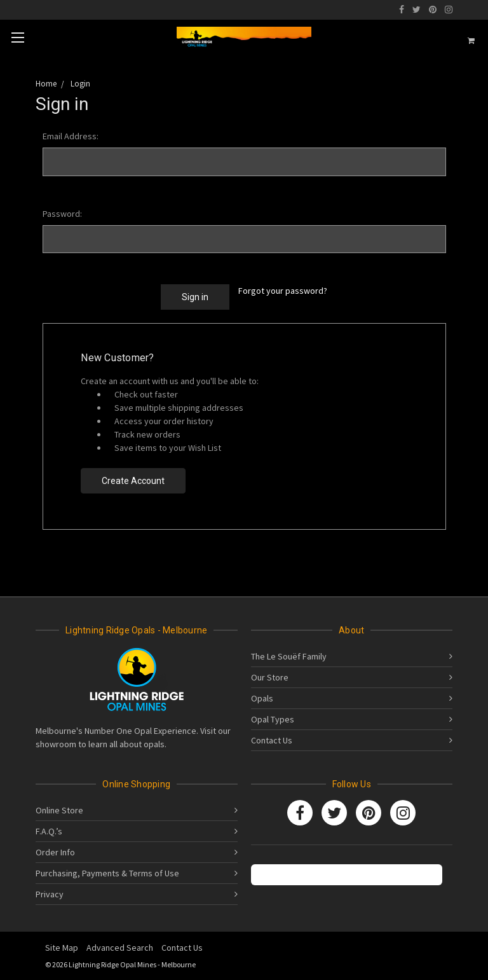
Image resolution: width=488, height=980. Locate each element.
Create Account (133, 481)
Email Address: (71, 136)
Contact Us (272, 740)
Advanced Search (120, 948)
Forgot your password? (283, 291)
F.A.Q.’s (49, 831)
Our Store (270, 677)
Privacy (50, 894)
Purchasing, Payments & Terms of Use (107, 873)
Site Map (62, 948)
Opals (262, 698)
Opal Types (273, 719)
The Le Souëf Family (289, 656)
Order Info (55, 852)
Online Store (59, 810)
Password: (62, 214)
